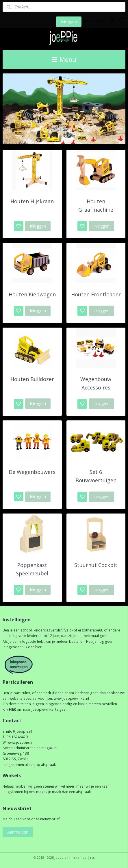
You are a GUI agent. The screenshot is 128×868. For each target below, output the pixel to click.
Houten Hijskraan (32, 202)
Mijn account (100, 21)
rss (92, 857)
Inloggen (69, 22)
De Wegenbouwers (32, 472)
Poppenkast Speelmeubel (32, 569)
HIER (12, 709)
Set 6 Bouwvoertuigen (96, 476)
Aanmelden (18, 832)
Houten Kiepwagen (32, 294)
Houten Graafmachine (96, 206)
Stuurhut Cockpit (96, 565)
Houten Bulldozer (32, 379)
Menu (64, 60)
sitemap (80, 857)
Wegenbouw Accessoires (96, 383)
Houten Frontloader (96, 294)
